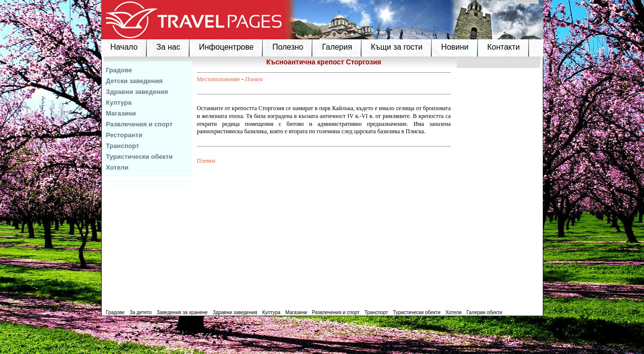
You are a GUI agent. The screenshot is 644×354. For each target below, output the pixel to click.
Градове (119, 70)
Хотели (117, 167)
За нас (168, 47)
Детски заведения (135, 81)
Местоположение (219, 79)
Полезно (288, 47)
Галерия (337, 47)
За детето (141, 312)
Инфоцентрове (226, 47)
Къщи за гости (397, 47)
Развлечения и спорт (140, 124)
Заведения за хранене (182, 312)
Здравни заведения (137, 92)
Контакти (504, 47)
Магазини (121, 113)
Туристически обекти (140, 157)
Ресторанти (124, 135)
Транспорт (123, 146)
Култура (119, 103)
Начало (124, 47)
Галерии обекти (485, 312)
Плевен (254, 79)
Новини (455, 47)
